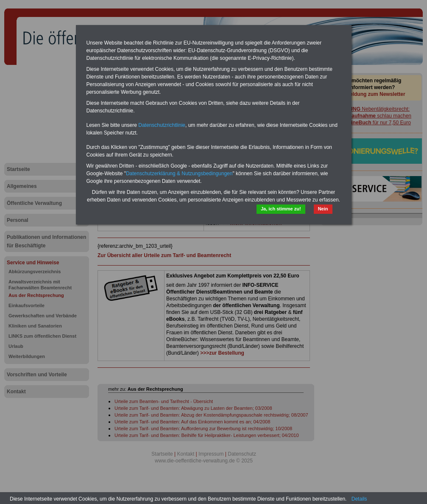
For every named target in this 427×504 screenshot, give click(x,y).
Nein (323, 209)
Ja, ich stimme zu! (281, 209)
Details (359, 499)
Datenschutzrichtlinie (162, 125)
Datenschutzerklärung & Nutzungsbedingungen (179, 174)
